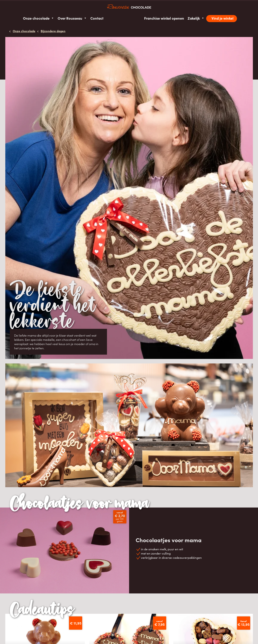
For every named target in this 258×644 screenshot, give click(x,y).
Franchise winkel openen (164, 18)
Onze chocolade (39, 18)
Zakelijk (196, 18)
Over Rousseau (72, 18)
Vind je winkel (222, 18)
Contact (97, 18)
